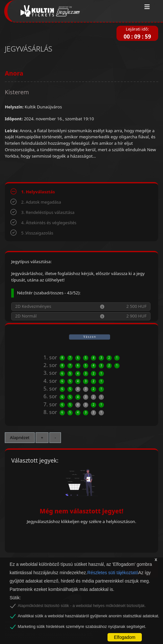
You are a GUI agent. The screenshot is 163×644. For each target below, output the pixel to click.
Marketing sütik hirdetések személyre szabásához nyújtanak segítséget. (82, 627)
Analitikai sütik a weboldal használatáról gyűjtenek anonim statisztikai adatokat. (88, 616)
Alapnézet (20, 437)
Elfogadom (125, 637)
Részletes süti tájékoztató (113, 573)
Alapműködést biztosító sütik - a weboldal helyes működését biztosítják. (82, 606)
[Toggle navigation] (147, 7)
